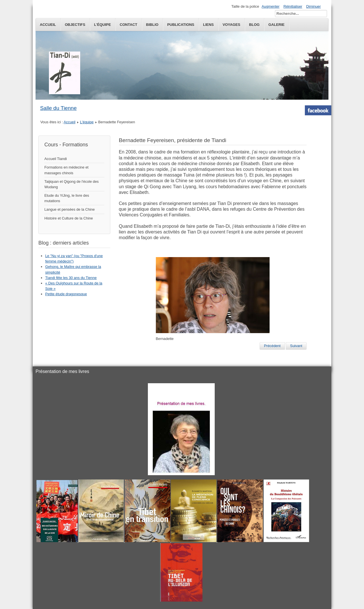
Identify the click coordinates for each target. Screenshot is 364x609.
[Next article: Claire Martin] (296, 346)
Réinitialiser (293, 6)
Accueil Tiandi (56, 159)
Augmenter (271, 6)
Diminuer (314, 6)
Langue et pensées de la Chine (70, 209)
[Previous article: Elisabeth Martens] (272, 346)
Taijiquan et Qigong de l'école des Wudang (72, 184)
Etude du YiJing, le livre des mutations (67, 198)
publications (181, 25)
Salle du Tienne (58, 108)
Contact (129, 25)
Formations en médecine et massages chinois (66, 170)
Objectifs (75, 25)
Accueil (48, 25)
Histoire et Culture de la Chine (69, 218)
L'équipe (103, 25)
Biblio (152, 25)
